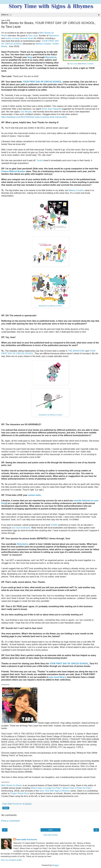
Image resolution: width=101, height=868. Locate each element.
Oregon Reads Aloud (20, 793)
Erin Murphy (26, 112)
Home (50, 830)
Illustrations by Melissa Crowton (50, 306)
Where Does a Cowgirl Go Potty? (46, 788)
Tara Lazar (74, 64)
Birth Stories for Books (12, 785)
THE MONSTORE (76, 351)
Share (6, 808)
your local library (57, 677)
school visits (34, 495)
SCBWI (54, 525)
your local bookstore (21, 528)
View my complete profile (11, 860)
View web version (50, 835)
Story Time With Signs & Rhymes (55, 791)
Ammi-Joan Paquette (51, 109)
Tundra (40, 160)
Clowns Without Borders (13, 171)
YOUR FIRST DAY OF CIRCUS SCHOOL (42, 82)
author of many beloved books (19, 38)
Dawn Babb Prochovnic (27, 840)
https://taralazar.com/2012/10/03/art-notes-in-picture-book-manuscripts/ (34, 117)
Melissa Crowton (87, 64)
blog (30, 57)
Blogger (56, 865)
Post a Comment (10, 821)
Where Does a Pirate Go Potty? (77, 788)
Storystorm (54, 36)
